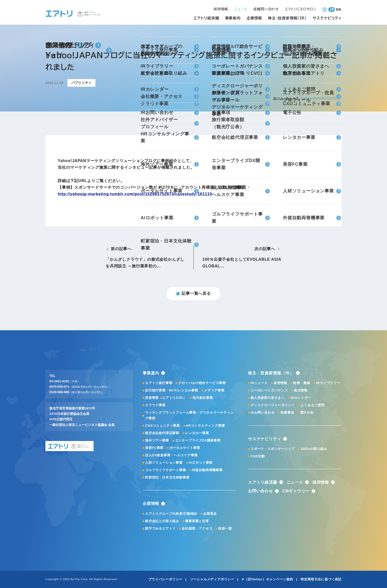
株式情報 (301, 390)
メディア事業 (214, 390)
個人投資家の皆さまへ (268, 398)
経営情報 (281, 383)
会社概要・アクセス (197, 528)
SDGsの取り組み (314, 449)
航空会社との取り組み (162, 521)
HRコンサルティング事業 (205, 426)
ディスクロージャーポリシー (273, 405)
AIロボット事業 (201, 463)
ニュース (292, 98)
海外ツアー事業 (157, 440)
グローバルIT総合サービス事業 (202, 383)
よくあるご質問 (313, 405)
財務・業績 (302, 383)
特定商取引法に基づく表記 (321, 579)
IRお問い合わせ (262, 413)
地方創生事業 (203, 398)
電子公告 (307, 413)
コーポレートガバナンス (269, 390)
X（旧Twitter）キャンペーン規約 (267, 579)
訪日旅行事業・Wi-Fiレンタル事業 (172, 390)
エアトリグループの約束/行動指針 (171, 514)
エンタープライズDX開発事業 (198, 440)
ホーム (278, 98)
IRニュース (259, 383)
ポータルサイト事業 (185, 448)
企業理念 (210, 514)
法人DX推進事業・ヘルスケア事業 (171, 455)
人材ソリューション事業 (164, 463)
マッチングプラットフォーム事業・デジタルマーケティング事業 (189, 415)
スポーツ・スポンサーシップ (273, 449)
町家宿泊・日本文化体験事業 (167, 477)
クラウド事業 (155, 405)
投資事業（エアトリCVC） (166, 398)
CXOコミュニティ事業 (163, 426)
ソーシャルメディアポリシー (212, 579)
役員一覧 (225, 528)
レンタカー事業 (197, 433)
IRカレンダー (301, 398)
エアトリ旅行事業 (159, 383)
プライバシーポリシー (165, 579)
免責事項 (287, 413)
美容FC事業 (154, 448)
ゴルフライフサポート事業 (166, 470)
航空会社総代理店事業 (162, 433)
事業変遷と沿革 (197, 521)
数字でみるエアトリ (160, 528)
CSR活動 (258, 456)
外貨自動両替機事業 (207, 470)
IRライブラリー (328, 383)
